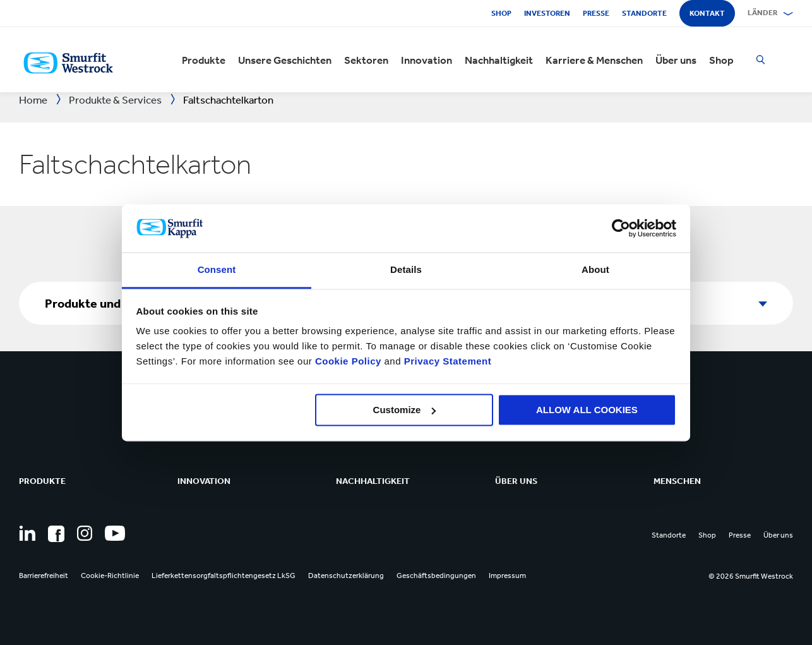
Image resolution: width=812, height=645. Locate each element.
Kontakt (707, 13)
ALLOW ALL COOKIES (587, 410)
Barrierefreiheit (44, 576)
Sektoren (366, 60)
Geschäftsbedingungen (436, 576)
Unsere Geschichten (285, 60)
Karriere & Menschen (594, 60)
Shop (501, 13)
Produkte (204, 60)
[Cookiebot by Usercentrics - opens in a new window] (621, 228)
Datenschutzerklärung (346, 576)
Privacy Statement (446, 362)
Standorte (644, 13)
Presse (596, 13)
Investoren (547, 13)
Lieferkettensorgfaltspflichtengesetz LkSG (224, 576)
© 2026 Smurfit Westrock (751, 576)
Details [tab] (406, 270)
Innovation (427, 60)
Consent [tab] (217, 270)
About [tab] (595, 270)
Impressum (507, 576)
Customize (405, 410)
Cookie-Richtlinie (110, 576)
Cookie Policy (348, 362)
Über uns (676, 60)
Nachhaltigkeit (499, 60)
